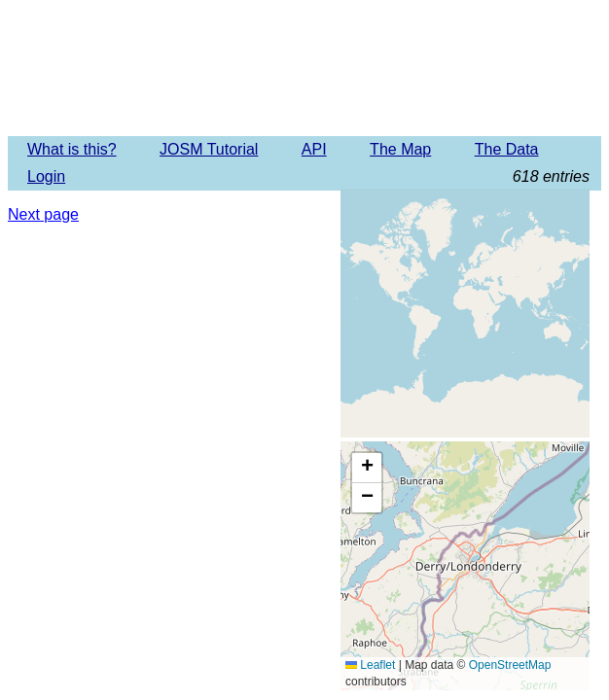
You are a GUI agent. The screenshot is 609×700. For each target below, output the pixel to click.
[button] (367, 468)
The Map (400, 149)
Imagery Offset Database (304, 67)
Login (46, 176)
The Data (507, 149)
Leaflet (370, 665)
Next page (43, 214)
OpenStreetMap (510, 665)
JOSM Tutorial (209, 149)
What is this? (72, 149)
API (314, 149)
